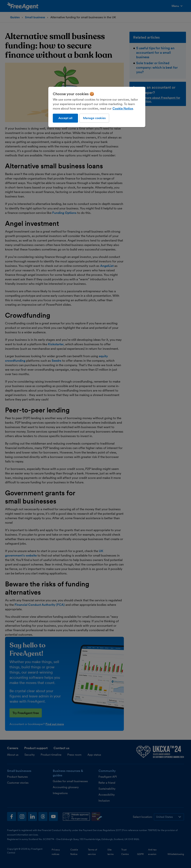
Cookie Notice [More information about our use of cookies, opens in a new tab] (123, 108)
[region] (97, 107)
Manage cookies (94, 118)
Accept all (65, 118)
